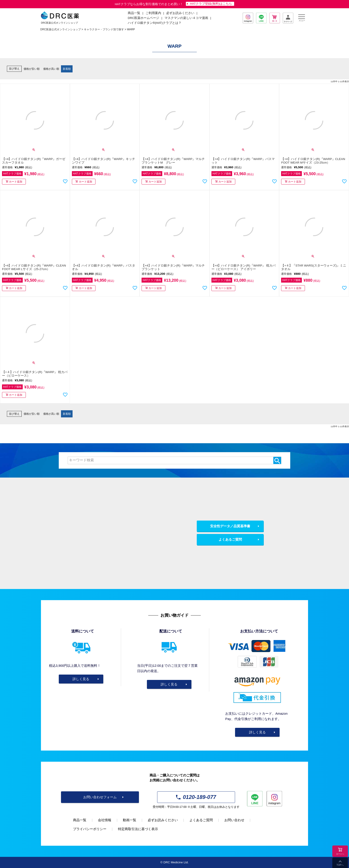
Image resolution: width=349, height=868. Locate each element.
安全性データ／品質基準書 (230, 526)
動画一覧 (130, 820)
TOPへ (340, 865)
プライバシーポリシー (90, 829)
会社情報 (105, 820)
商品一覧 (80, 820)
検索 (277, 460)
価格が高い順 (51, 69)
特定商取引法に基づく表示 (138, 829)
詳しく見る (81, 679)
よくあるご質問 (230, 539)
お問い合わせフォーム (100, 797)
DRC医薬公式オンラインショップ (61, 29)
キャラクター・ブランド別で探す (104, 29)
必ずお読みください (180, 13)
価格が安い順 (32, 69)
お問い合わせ (234, 820)
